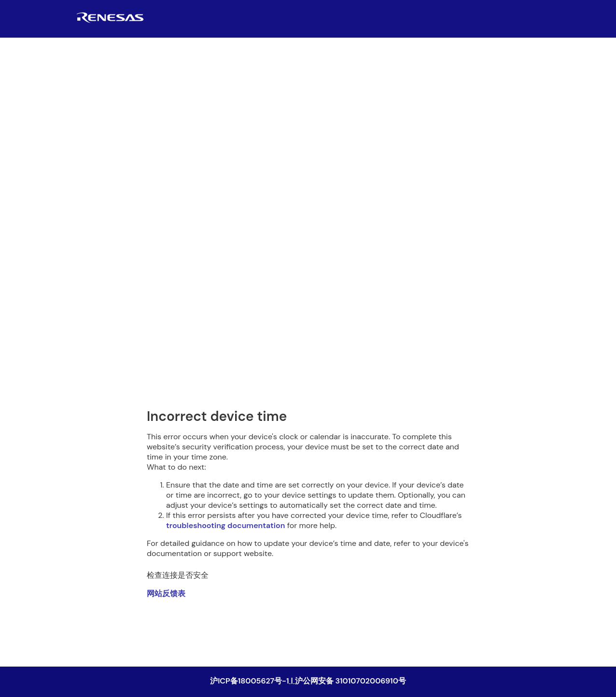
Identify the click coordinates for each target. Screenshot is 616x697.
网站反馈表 (166, 593)
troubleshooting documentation (225, 525)
